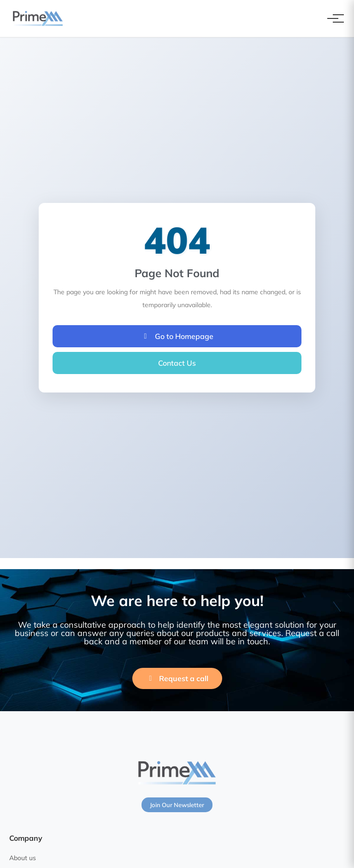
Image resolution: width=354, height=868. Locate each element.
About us (23, 858)
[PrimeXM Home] (38, 18)
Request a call (177, 678)
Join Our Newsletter (177, 805)
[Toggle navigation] (333, 18)
